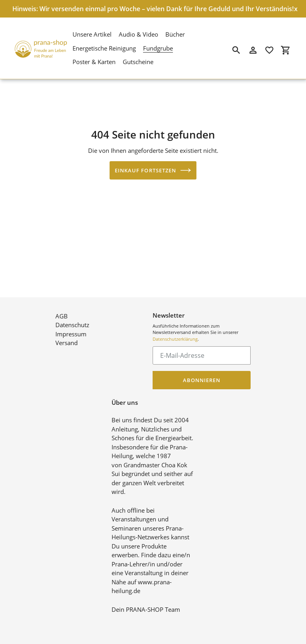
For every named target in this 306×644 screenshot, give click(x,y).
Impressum (71, 327)
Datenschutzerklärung (175, 332)
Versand (67, 336)
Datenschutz (72, 318)
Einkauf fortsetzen (153, 170)
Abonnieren (202, 373)
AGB (62, 309)
